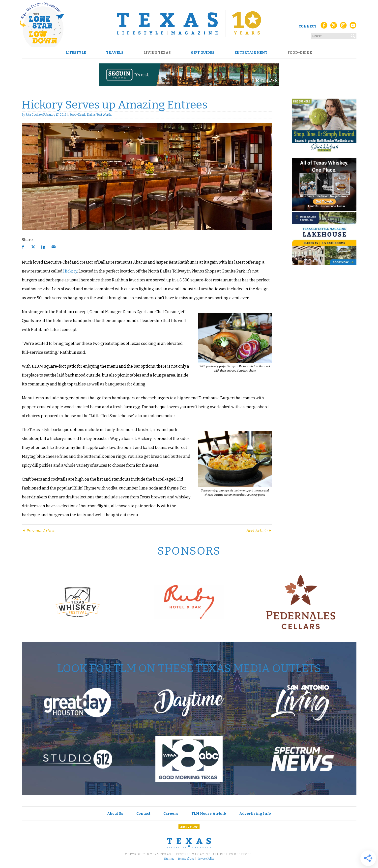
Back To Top (189, 827)
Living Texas (157, 53)
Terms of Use (186, 859)
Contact (143, 814)
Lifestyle (76, 53)
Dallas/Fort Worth (99, 115)
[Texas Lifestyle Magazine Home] (189, 24)
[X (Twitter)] (334, 27)
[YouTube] (353, 27)
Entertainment (251, 53)
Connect (308, 26)
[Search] (353, 35)
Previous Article (39, 531)
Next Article (259, 531)
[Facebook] (324, 27)
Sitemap (169, 859)
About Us (115, 814)
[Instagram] (343, 27)
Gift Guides (203, 53)
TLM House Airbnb (209, 814)
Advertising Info (255, 814)
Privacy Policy (206, 859)
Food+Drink (300, 53)
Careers (171, 814)
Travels (115, 53)
